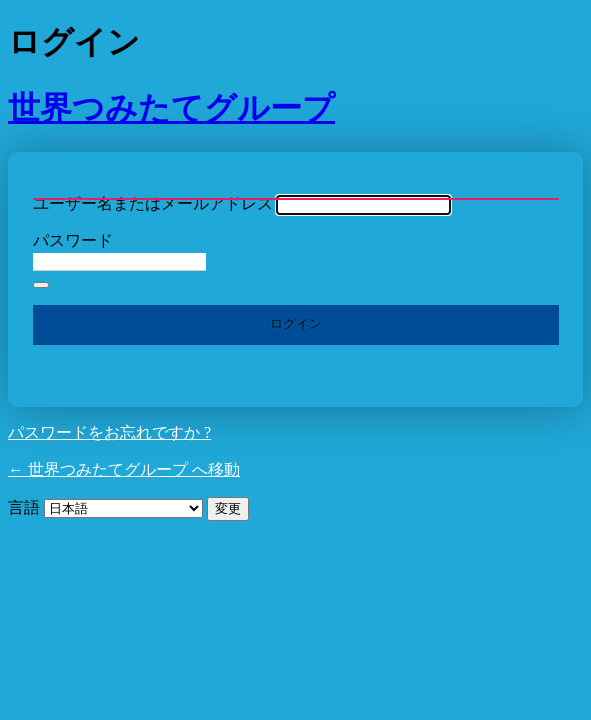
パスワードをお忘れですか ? (109, 432)
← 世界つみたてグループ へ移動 (124, 469)
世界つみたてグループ (171, 108)
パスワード (73, 240)
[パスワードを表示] (41, 285)
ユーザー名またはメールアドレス (153, 203)
